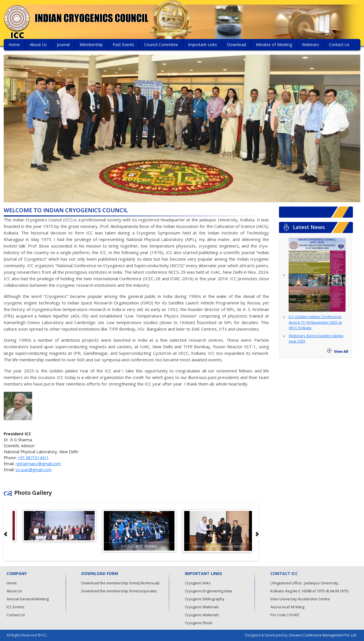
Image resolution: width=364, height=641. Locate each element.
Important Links (202, 45)
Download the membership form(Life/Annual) (120, 583)
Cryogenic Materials (202, 607)
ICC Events (15, 607)
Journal (63, 45)
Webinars (311, 45)
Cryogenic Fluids (199, 623)
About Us (38, 45)
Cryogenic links (198, 583)
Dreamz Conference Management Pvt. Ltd (323, 635)
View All (341, 351)
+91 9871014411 (33, 458)
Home (14, 45)
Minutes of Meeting (274, 45)
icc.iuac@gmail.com (34, 470)
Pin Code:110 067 (285, 615)
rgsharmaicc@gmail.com (38, 464)
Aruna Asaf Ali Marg (287, 607)
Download (236, 45)
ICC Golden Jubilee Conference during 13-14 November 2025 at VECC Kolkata (315, 322)
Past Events (123, 45)
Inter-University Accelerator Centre (300, 599)
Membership (91, 45)
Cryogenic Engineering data (208, 591)
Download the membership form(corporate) (119, 591)
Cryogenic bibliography (205, 599)
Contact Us (339, 45)
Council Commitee (161, 45)
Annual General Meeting (28, 599)
